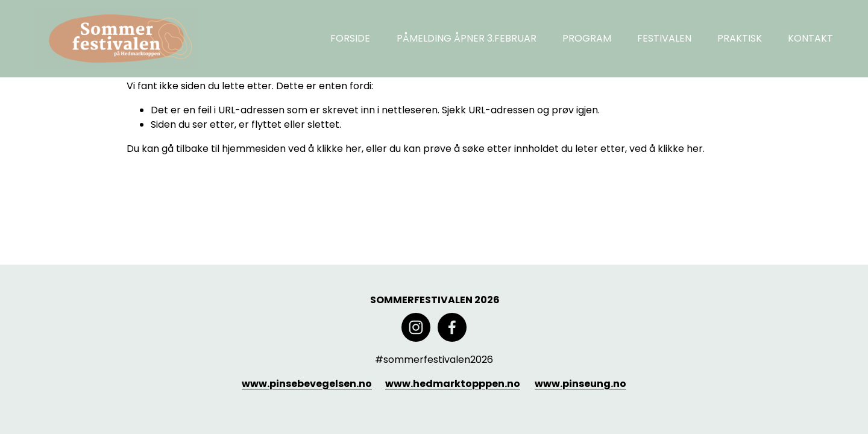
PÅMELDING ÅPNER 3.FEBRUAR (467, 38)
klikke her (339, 149)
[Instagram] (416, 327)
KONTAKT (810, 38)
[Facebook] (452, 327)
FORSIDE (350, 38)
